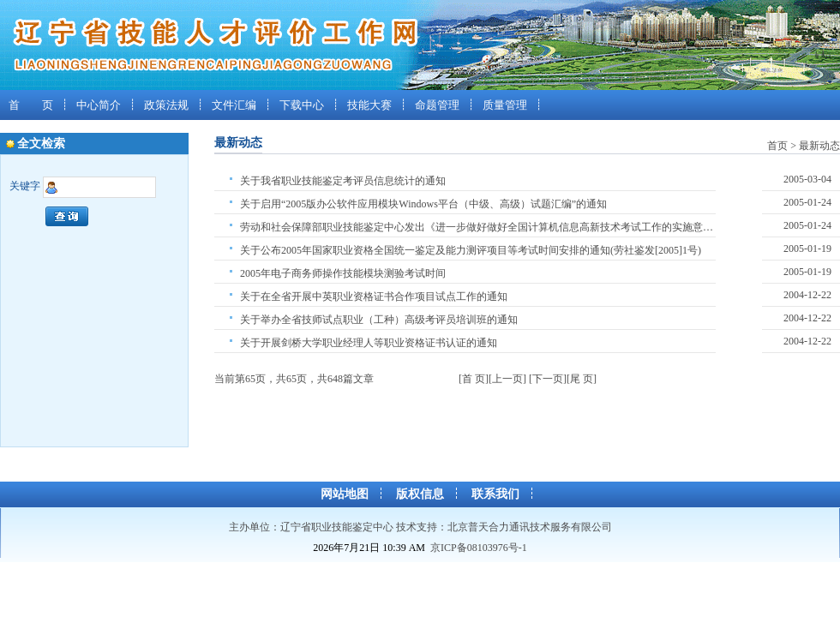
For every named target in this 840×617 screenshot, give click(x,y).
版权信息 (420, 494)
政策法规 (166, 105)
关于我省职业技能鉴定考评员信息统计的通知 (343, 181)
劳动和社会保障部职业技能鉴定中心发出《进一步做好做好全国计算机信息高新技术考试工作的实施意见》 (478, 227)
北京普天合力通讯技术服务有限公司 (530, 527)
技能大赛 (369, 105)
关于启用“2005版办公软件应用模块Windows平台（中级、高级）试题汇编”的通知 (423, 204)
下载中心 (302, 105)
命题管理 (437, 105)
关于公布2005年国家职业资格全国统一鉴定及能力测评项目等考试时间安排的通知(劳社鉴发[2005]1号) (471, 250)
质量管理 (505, 105)
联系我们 (495, 494)
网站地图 (345, 494)
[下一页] (548, 379)
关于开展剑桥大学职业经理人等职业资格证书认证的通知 (369, 343)
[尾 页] (582, 379)
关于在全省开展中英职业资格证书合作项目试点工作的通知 (374, 297)
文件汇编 (234, 105)
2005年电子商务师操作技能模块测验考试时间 (343, 273)
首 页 (31, 105)
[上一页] (507, 379)
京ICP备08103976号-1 (479, 548)
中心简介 (99, 105)
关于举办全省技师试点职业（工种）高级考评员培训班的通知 (379, 320)
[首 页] (474, 379)
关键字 (25, 187)
